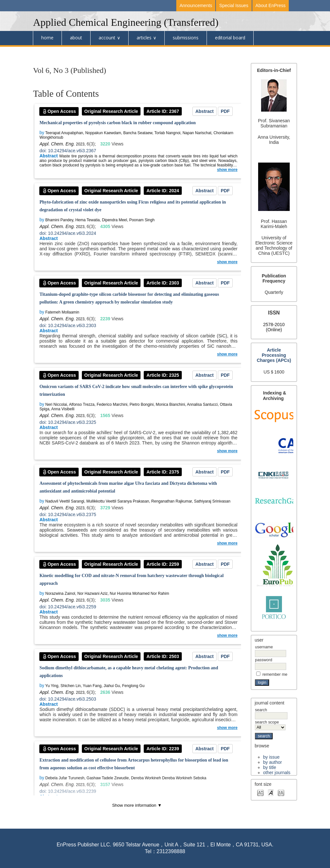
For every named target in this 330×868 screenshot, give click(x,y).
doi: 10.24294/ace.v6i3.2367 (68, 151)
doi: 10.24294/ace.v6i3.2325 (68, 422)
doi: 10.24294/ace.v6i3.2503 (68, 699)
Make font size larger (281, 792)
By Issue (271, 757)
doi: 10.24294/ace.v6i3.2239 (68, 791)
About (76, 38)
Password (263, 660)
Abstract (204, 111)
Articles (144, 38)
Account (107, 38)
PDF (225, 111)
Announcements (196, 5)
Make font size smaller (260, 792)
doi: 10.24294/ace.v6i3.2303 (68, 325)
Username (264, 647)
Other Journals (277, 773)
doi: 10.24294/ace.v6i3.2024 (68, 233)
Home (47, 38)
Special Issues (234, 5)
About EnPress (271, 5)
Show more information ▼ (137, 805)
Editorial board (230, 38)
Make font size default (271, 792)
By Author (272, 762)
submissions (186, 38)
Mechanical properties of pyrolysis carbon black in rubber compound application (117, 123)
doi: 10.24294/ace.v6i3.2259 (68, 607)
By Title (269, 767)
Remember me (275, 674)
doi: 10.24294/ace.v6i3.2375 (68, 514)
